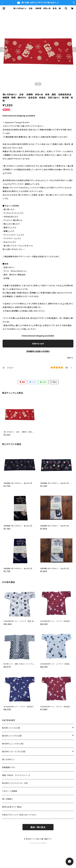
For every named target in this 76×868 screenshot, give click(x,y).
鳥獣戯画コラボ (9, 767)
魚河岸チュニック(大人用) (13, 744)
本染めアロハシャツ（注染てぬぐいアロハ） (19, 815)
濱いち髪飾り (7, 799)
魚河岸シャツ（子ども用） (12, 736)
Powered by (38, 843)
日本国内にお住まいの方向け (38, 351)
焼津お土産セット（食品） (12, 807)
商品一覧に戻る (38, 827)
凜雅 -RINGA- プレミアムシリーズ (16, 775)
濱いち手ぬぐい (8, 759)
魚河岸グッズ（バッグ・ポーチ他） (15, 783)
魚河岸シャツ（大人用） (11, 728)
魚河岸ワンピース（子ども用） (14, 752)
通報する (70, 358)
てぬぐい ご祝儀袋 (10, 791)
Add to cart (38, 344)
